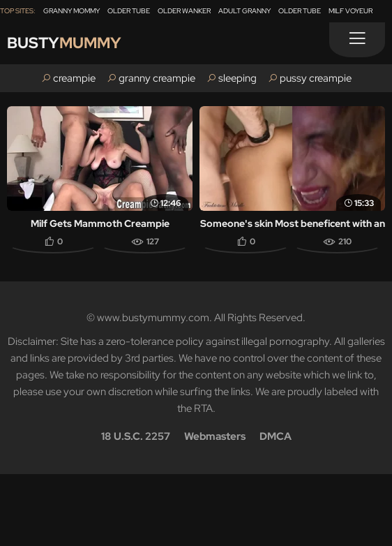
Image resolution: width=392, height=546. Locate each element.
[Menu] (357, 40)
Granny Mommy (71, 11)
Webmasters (215, 436)
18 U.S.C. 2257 (136, 436)
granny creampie (157, 78)
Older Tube (129, 11)
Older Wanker (184, 11)
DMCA (276, 436)
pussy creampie (316, 78)
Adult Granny (244, 11)
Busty (64, 43)
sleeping (238, 78)
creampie (74, 78)
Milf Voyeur (350, 11)
